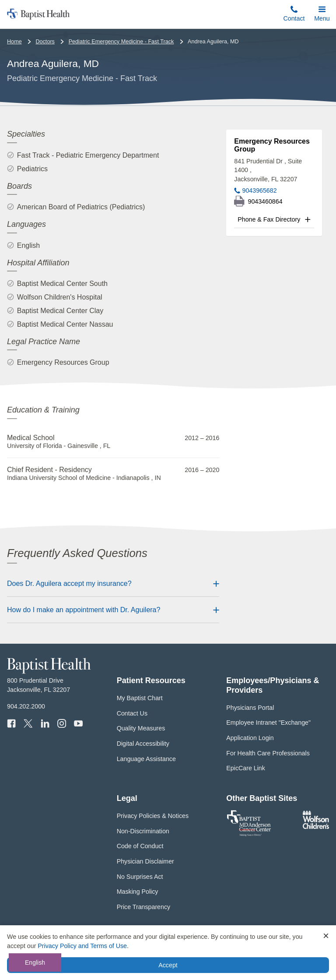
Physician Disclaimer (145, 861)
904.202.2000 (26, 706)
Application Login (250, 738)
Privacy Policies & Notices (153, 816)
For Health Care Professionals (268, 753)
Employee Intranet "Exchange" (268, 723)
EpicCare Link (246, 768)
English (35, 962)
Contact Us (132, 713)
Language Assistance (146, 759)
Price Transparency (144, 907)
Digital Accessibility (143, 744)
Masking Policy (138, 892)
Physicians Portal (250, 708)
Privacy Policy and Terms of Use (82, 946)
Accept (168, 965)
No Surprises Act (140, 877)
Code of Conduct (140, 846)
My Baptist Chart (140, 698)
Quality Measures (141, 728)
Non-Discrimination (143, 831)
